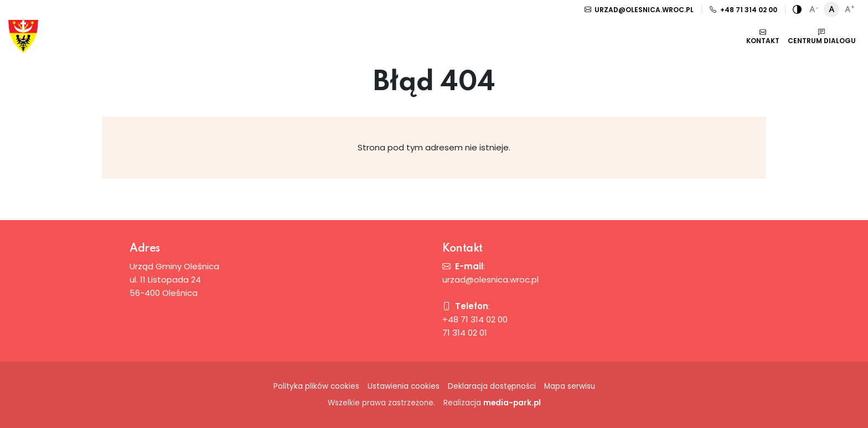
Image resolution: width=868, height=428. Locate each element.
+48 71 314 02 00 (743, 10)
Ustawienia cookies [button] (404, 386)
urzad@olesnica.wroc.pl (639, 10)
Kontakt (763, 36)
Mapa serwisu (570, 386)
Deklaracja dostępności (492, 386)
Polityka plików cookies (316, 386)
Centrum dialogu (822, 36)
